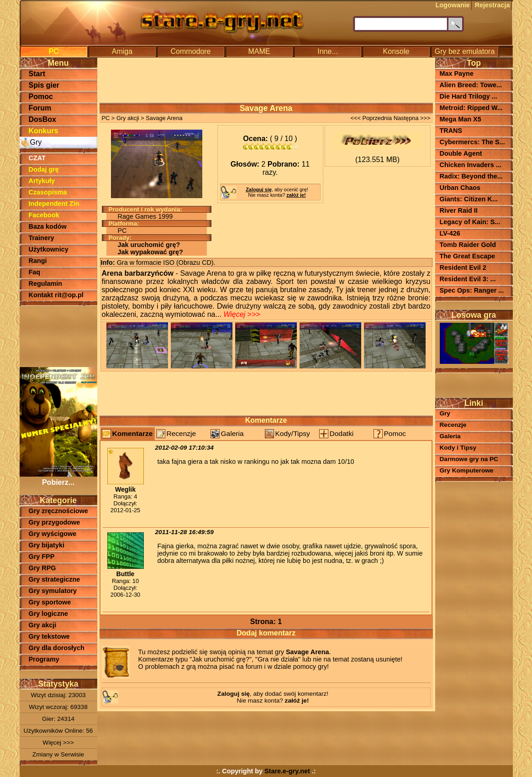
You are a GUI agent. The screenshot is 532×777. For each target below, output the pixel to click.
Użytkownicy (49, 249)
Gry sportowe (50, 602)
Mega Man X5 (461, 119)
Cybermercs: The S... (472, 142)
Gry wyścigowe (53, 534)
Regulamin (46, 283)
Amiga (122, 51)
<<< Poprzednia (371, 118)
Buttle (126, 574)
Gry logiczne (48, 614)
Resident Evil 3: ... (468, 279)
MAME (259, 51)
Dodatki (342, 433)
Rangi (38, 261)
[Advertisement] (58, 336)
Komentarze (133, 433)
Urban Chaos (460, 188)
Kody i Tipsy (458, 448)
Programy (44, 659)
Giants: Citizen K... (469, 199)
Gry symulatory (53, 591)
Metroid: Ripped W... (471, 108)
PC (53, 51)
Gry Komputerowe (467, 470)
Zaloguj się (259, 189)
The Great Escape (468, 256)
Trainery (42, 238)
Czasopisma (48, 192)
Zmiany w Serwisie (58, 754)
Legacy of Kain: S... (470, 222)
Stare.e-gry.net (287, 771)
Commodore (190, 51)
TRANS (451, 131)
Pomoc (41, 97)
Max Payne (457, 73)
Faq (35, 272)
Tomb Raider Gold (468, 245)
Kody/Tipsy (293, 433)
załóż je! (296, 195)
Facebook (44, 215)
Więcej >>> (58, 743)
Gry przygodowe (55, 522)
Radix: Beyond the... (471, 176)
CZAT (37, 158)
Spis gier (44, 85)
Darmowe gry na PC (469, 459)
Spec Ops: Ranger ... (472, 290)
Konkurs (44, 131)
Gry (36, 142)
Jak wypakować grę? (150, 252)
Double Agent (461, 153)
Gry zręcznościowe (58, 511)
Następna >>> (412, 118)
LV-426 (450, 233)
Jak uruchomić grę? (149, 245)
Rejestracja (492, 5)
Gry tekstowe (49, 636)
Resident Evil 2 (463, 268)
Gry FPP (42, 556)
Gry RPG (42, 568)
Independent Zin (54, 204)
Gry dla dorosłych (57, 648)
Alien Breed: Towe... (471, 85)
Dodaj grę (44, 169)
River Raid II (459, 210)
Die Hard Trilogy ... (469, 96)
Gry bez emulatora (465, 51)
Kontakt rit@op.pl (56, 295)
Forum (40, 108)
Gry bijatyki (47, 545)
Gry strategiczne (55, 579)
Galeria (232, 433)
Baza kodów (48, 226)
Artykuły (42, 181)
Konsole (396, 51)
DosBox (42, 119)
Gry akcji (43, 625)
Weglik (125, 489)
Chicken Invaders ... (471, 165)
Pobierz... (58, 478)
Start (37, 74)
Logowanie (453, 5)
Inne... (327, 51)
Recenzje (182, 433)
